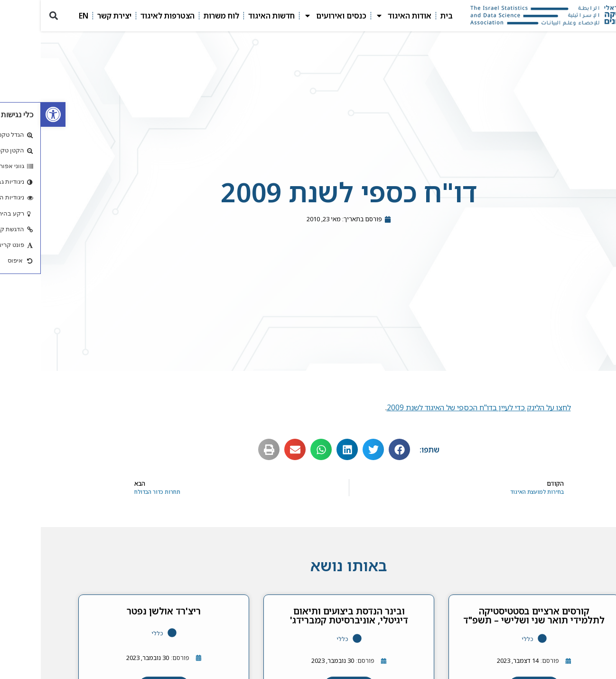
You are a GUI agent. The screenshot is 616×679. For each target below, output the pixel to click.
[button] (13, 16)
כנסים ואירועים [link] (294, 16)
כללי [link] (487, 639)
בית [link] (406, 16)
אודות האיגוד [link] (363, 16)
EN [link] (43, 16)
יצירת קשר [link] (74, 16)
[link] (12, 114)
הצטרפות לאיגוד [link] (127, 16)
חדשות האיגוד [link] (231, 16)
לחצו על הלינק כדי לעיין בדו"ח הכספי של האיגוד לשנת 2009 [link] (438, 407)
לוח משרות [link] (181, 16)
